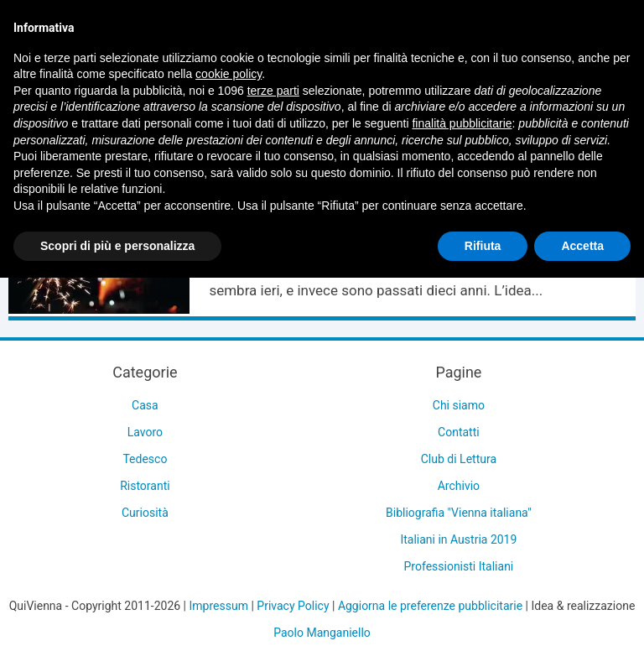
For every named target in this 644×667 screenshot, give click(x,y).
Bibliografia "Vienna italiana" (459, 513)
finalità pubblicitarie (462, 123)
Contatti (459, 432)
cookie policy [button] (229, 74)
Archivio (459, 486)
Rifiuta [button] (483, 246)
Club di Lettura (459, 459)
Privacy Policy (293, 606)
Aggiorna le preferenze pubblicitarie (430, 606)
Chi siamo (459, 405)
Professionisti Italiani (459, 566)
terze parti (273, 91)
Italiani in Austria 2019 (458, 539)
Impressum (219, 606)
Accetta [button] (582, 246)
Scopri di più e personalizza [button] (117, 246)
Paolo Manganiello (322, 633)
